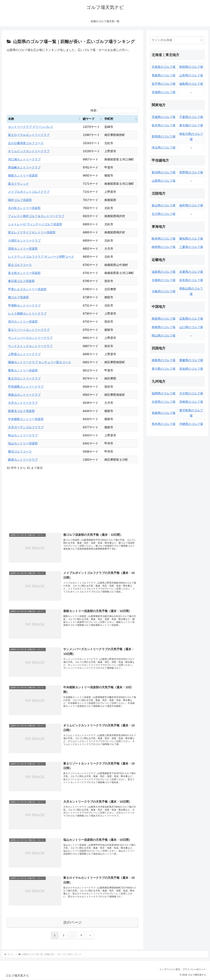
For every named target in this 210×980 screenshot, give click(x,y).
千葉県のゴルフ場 (191, 117)
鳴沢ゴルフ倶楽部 (20, 200)
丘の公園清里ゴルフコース (26, 143)
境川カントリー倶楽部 (23, 322)
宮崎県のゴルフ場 (191, 402)
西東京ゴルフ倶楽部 (21, 411)
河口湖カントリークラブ (24, 159)
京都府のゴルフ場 (163, 280)
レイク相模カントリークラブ (27, 314)
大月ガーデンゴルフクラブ (26, 427)
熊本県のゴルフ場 (163, 424)
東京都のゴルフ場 (191, 125)
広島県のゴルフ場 (191, 319)
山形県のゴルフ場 (191, 75)
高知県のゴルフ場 (191, 369)
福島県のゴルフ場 (191, 84)
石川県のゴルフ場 (163, 214)
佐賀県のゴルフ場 (163, 402)
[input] (177, 40)
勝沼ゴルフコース (20, 452)
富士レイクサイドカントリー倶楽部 (32, 232)
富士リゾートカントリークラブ (29, 330)
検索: (94, 110)
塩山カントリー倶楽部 (23, 443)
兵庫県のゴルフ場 (191, 272)
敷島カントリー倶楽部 (23, 370)
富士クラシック (18, 184)
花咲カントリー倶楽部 (23, 249)
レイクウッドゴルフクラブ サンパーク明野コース (41, 257)
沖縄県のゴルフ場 (191, 424)
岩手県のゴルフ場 (163, 84)
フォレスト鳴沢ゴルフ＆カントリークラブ (36, 216)
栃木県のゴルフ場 (163, 125)
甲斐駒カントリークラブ (24, 306)
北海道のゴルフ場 (163, 67)
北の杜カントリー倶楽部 (24, 208)
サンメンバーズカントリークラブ (30, 338)
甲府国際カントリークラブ (26, 387)
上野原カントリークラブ (24, 354)
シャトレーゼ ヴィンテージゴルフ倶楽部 (35, 224)
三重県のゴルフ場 (191, 247)
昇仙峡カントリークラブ (24, 167)
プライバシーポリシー (194, 970)
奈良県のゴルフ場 (191, 280)
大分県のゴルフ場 (191, 393)
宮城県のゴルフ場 (163, 92)
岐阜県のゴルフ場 (163, 239)
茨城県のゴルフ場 (163, 117)
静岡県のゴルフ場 (163, 247)
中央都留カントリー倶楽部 (26, 419)
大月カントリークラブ (23, 403)
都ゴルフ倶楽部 (18, 297)
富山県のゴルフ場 (163, 205)
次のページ (73, 923)
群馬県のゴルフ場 (163, 137)
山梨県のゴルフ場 (163, 181)
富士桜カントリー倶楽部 (24, 273)
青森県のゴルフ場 (163, 75)
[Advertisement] (72, 80)
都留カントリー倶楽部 (23, 176)
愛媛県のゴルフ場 (191, 360)
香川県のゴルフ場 (163, 369)
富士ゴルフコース (20, 265)
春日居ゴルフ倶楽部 (21, 281)
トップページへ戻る (168, 970)
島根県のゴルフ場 (163, 327)
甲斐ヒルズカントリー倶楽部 (27, 289)
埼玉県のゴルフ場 (163, 148)
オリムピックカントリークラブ (29, 151)
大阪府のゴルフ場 (163, 291)
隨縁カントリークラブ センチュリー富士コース (40, 362)
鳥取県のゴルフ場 (163, 319)
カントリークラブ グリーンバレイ (31, 127)
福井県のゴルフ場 (191, 205)
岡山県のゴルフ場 (163, 336)
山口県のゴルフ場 (191, 327)
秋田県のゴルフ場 (191, 67)
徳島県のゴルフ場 (163, 360)
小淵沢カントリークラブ (24, 241)
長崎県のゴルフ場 (163, 413)
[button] (79, 119)
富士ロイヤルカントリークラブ (29, 135)
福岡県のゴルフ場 (163, 393)
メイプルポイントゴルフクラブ (29, 192)
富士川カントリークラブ (24, 378)
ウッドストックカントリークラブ (30, 346)
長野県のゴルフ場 (191, 172)
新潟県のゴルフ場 (163, 172)
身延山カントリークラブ (24, 395)
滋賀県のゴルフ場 (163, 272)
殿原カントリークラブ (23, 460)
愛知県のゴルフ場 (191, 239)
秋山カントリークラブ (23, 435)
